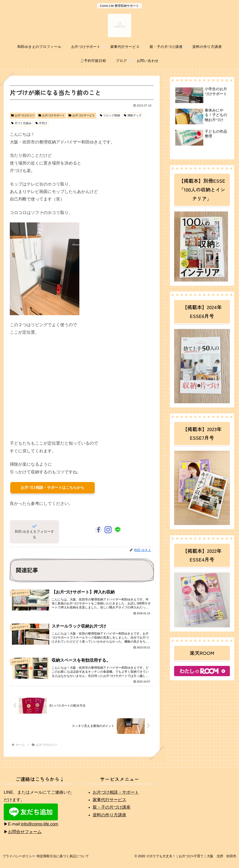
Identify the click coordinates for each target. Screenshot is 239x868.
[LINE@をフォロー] (118, 530)
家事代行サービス (109, 805)
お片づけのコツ (23, 115)
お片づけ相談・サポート (116, 797)
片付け (41, 123)
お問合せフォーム (25, 837)
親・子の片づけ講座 (112, 812)
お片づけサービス (82, 115)
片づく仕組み (21, 123)
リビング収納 (110, 115)
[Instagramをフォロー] (108, 530)
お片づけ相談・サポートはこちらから (53, 488)
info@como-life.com (40, 829)
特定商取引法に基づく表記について (68, 861)
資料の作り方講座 (109, 820)
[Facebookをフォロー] (98, 530)
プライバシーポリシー (21, 861)
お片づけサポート (52, 115)
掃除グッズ (133, 115)
